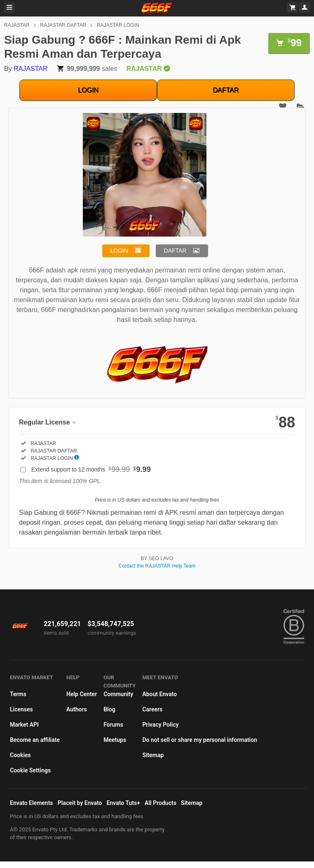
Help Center (82, 694)
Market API (24, 725)
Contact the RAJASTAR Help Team (157, 566)
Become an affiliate (35, 740)
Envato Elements (32, 803)
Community (118, 694)
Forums (113, 725)
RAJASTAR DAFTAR (63, 25)
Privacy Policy (160, 725)
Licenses (21, 709)
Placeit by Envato (80, 803)
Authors (77, 709)
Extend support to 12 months (91, 469)
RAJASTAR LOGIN (118, 25)
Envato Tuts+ (123, 803)
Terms (18, 694)
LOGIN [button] (120, 251)
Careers (152, 709)
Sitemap (153, 755)
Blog (109, 709)
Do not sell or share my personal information (200, 740)
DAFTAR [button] (175, 251)
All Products (161, 803)
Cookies (20, 755)
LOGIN (88, 90)
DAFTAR (226, 90)
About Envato (159, 694)
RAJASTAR (17, 25)
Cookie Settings (30, 770)
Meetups (115, 740)
